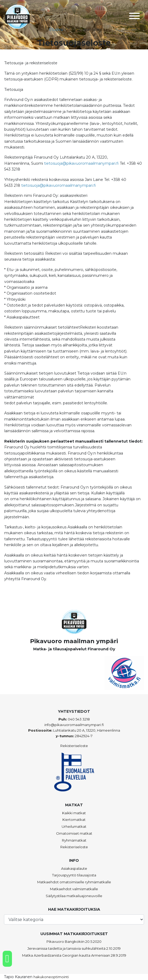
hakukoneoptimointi (51, 977)
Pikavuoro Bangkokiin (65, 941)
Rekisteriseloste (74, 746)
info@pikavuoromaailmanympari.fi (74, 725)
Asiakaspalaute (74, 868)
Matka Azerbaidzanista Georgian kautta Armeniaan (66, 955)
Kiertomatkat (74, 820)
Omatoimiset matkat (74, 833)
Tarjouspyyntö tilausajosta (74, 875)
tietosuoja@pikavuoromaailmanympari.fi (81, 163)
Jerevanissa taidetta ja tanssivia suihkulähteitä (66, 948)
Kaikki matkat (74, 813)
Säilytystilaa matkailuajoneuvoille (74, 896)
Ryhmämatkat (74, 840)
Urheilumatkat (74, 826)
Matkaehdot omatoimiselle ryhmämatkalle (74, 882)
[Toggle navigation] (134, 17)
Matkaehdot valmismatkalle (74, 889)
